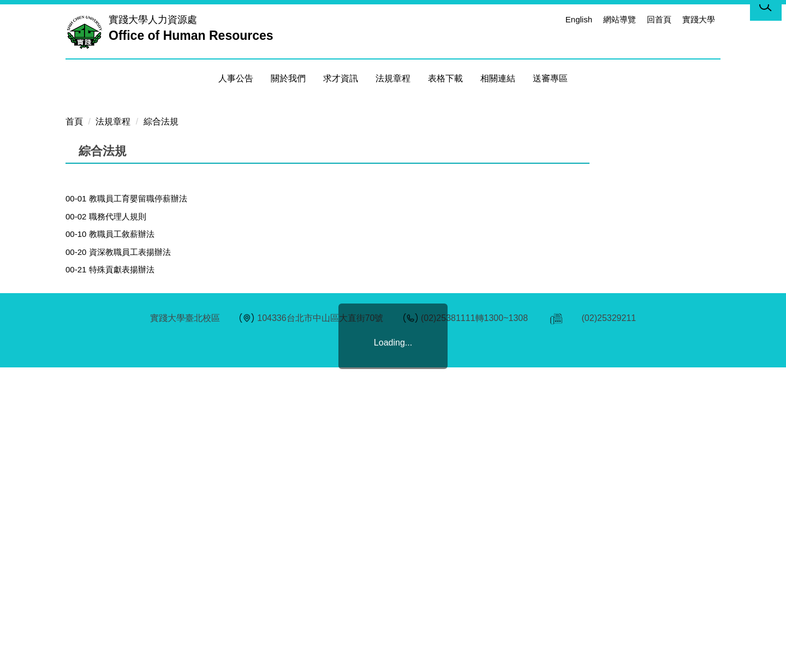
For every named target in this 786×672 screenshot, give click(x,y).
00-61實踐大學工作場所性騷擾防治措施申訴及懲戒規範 (166, 575)
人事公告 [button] (236, 78)
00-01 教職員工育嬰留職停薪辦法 (126, 415)
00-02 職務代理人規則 (106, 433)
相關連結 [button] (498, 78)
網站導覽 (620, 19)
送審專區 (550, 78)
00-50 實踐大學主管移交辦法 (118, 557)
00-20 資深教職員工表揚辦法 (118, 468)
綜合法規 (161, 338)
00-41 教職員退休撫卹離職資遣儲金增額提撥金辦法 (159, 539)
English (579, 19)
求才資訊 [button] (341, 78)
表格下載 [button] (445, 78)
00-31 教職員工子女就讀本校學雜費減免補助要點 (155, 504)
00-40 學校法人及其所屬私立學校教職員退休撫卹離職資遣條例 (180, 521)
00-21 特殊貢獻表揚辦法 (110, 486)
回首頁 (659, 19)
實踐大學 (699, 19)
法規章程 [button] (393, 78)
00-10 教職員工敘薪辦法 (110, 450)
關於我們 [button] (288, 78)
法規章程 (113, 338)
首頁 (74, 338)
